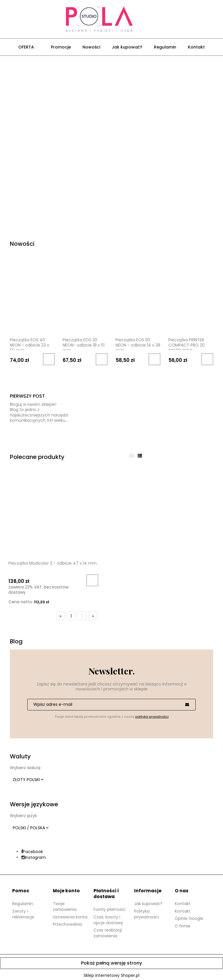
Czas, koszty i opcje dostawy (108, 918)
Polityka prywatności (146, 912)
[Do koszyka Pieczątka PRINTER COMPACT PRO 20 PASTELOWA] (207, 359)
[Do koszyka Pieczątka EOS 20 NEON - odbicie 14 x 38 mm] (154, 359)
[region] (111, 141)
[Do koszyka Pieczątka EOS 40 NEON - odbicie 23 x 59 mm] (49, 359)
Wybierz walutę (25, 766)
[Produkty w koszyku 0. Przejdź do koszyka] (152, 19)
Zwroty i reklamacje (24, 912)
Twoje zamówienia (65, 904)
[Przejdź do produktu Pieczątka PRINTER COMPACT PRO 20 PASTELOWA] (191, 302)
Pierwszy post (27, 396)
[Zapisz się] (187, 703)
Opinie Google (189, 916)
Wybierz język (23, 814)
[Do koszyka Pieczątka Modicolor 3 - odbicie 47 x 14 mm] (69, 578)
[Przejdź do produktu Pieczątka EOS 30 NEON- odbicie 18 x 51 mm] (85, 302)
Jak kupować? (148, 902)
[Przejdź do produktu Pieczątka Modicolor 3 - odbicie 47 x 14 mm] (42, 514)
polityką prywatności (152, 715)
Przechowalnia (67, 922)
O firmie (183, 924)
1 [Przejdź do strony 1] (71, 614)
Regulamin (23, 902)
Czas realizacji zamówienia (108, 931)
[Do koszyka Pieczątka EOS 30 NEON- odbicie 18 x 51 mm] (102, 359)
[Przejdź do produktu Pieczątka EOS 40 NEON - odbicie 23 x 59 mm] (32, 302)
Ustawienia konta (70, 915)
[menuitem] (29, 47)
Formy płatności (110, 907)
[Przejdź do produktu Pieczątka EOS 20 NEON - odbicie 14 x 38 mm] (138, 302)
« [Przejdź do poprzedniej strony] (60, 614)
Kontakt (183, 902)
